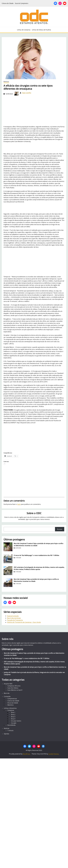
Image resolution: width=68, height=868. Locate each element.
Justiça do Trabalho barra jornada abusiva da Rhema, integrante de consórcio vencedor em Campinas (34, 673)
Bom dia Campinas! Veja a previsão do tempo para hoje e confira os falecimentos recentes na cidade (36, 580)
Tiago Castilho (26, 93)
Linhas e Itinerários (10, 708)
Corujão (14, 723)
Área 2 (13, 715)
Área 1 (13, 712)
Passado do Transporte (15, 620)
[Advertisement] (34, 262)
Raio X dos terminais (14, 618)
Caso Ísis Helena (13, 688)
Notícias (6, 82)
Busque (60, 529)
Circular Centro (16, 721)
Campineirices (12, 699)
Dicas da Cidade (13, 703)
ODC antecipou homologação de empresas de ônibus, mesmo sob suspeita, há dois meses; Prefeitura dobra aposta (39, 568)
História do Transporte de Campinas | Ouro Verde (24, 622)
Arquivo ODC (8, 684)
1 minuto (10, 731)
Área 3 (13, 717)
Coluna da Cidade (13, 701)
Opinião (7, 734)
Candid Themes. (54, 754)
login (19, 504)
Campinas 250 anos (14, 686)
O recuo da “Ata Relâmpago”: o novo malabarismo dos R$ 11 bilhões (36, 555)
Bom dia (7, 693)
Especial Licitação (13, 616)
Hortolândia (11, 725)
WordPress (26, 754)
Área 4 (13, 719)
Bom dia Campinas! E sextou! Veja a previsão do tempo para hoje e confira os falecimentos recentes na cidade (38, 545)
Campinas (11, 710)
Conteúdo (7, 696)
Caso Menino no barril (15, 690)
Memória (10, 705)
